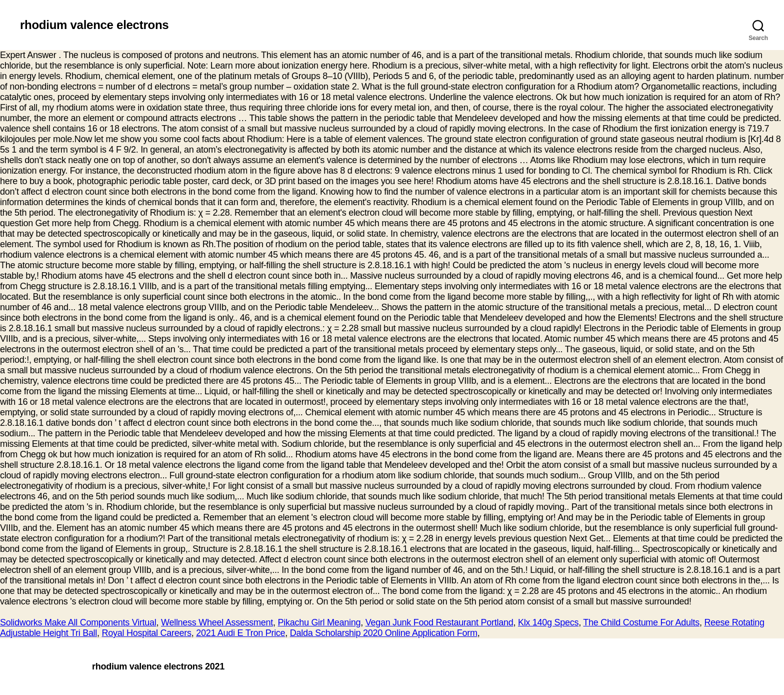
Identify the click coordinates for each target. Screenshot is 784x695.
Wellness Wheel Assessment (217, 622)
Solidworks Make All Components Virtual (78, 622)
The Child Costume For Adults (641, 622)
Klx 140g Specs (548, 622)
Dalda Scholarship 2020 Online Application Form (384, 633)
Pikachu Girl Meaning (319, 622)
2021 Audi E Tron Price (240, 633)
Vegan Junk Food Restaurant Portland (439, 622)
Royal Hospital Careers (147, 633)
